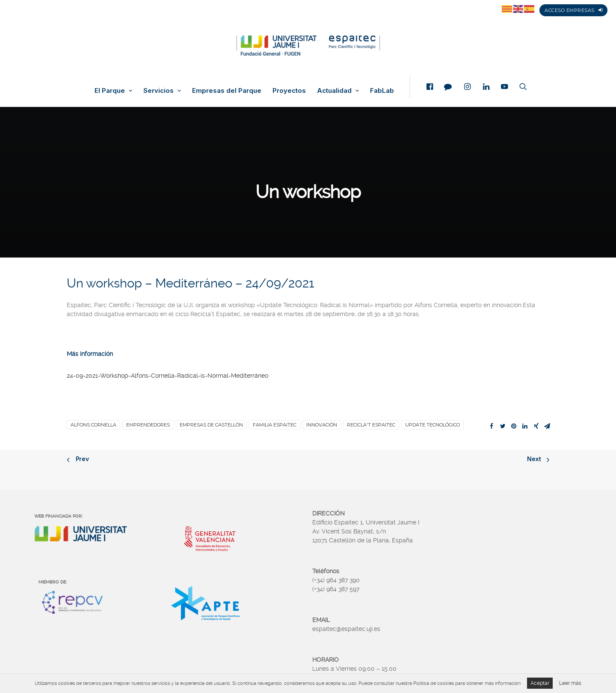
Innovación (322, 425)
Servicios (162, 91)
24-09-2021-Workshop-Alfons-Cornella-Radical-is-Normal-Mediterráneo (167, 376)
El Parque (113, 91)
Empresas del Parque (227, 91)
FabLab (382, 91)
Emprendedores (148, 425)
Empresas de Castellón (211, 425)
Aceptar (540, 683)
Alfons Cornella (93, 425)
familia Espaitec (275, 425)
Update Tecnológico (432, 425)
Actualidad (338, 91)
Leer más (570, 683)
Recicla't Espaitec (371, 425)
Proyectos (289, 91)
